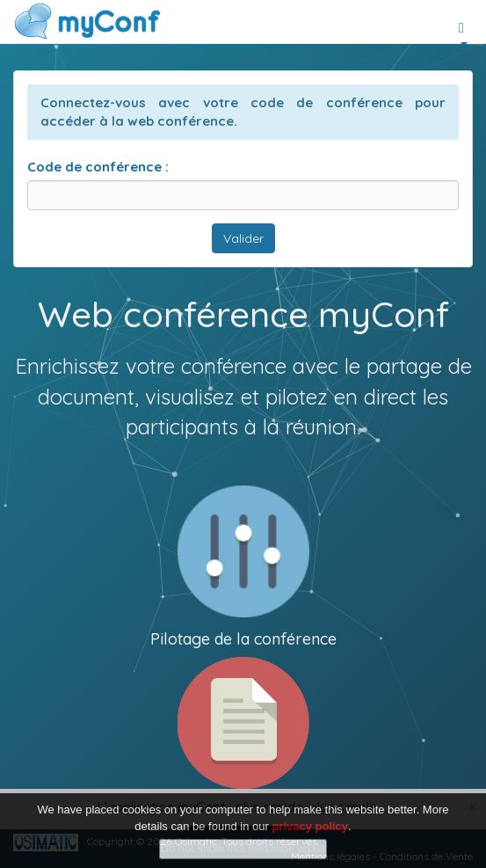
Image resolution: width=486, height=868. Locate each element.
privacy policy (310, 826)
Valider (243, 238)
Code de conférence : (98, 167)
